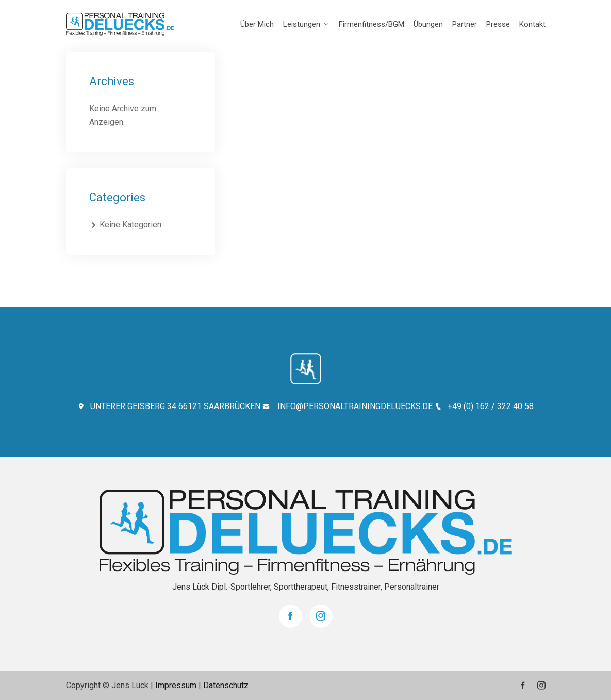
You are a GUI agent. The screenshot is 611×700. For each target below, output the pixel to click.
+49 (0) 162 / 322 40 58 (484, 406)
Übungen (428, 24)
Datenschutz (226, 685)
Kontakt (532, 24)
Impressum (176, 685)
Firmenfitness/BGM (371, 24)
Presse (498, 24)
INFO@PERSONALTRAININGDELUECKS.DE (348, 406)
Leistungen (302, 24)
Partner (465, 24)
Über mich (257, 24)
